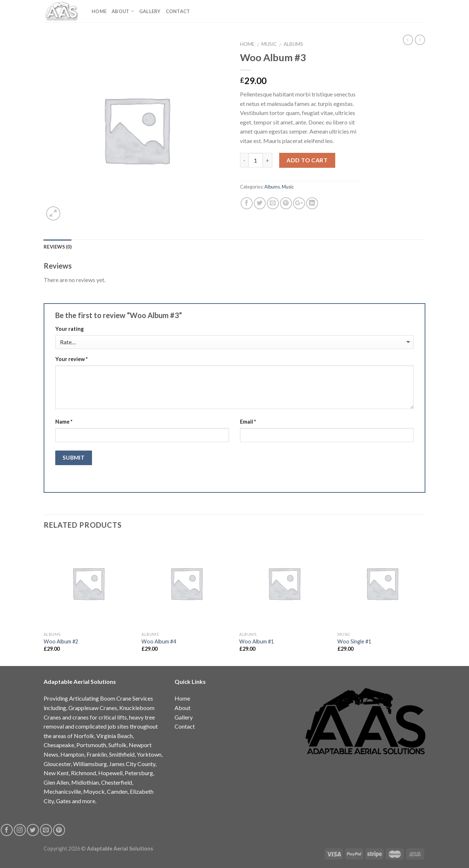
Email (248, 422)
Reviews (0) (58, 247)
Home (99, 11)
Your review (71, 359)
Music (269, 44)
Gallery (150, 11)
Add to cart (307, 160)
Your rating (69, 329)
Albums (293, 44)
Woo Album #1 (256, 641)
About (123, 11)
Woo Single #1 (354, 641)
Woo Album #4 (159, 641)
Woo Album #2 (61, 641)
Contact (178, 11)
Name (64, 422)
